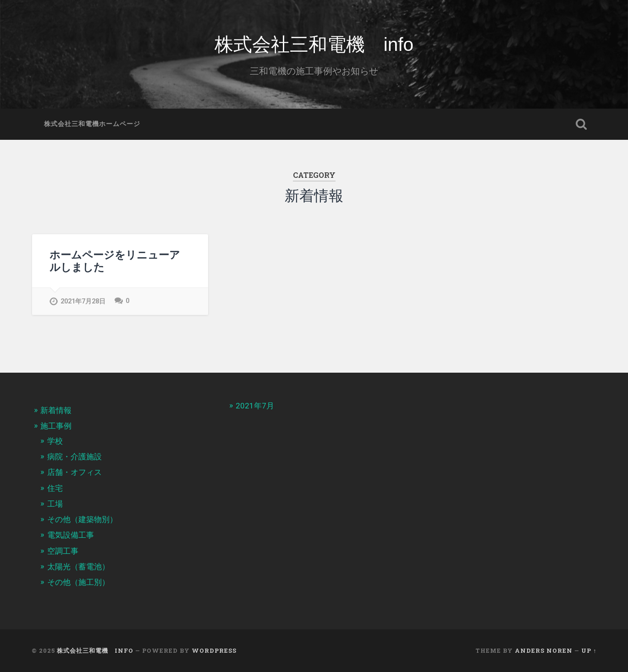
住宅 (55, 488)
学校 (55, 441)
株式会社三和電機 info (314, 44)
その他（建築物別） (82, 519)
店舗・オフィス (74, 472)
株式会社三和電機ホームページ (92, 124)
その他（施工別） (78, 582)
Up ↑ (589, 650)
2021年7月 (255, 406)
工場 (55, 504)
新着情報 (56, 410)
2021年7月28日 (83, 301)
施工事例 (56, 426)
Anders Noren (544, 650)
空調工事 (63, 551)
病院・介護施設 (74, 457)
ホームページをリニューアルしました (115, 261)
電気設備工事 (71, 535)
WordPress (214, 650)
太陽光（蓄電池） (78, 567)
